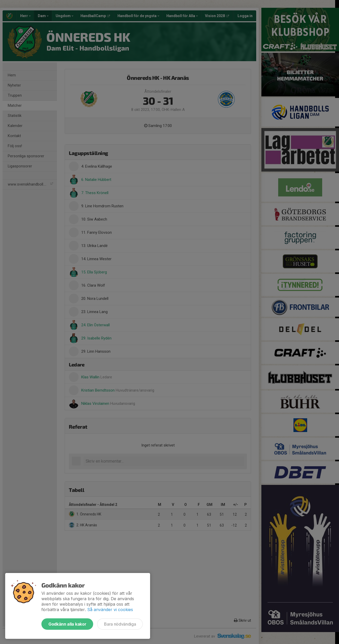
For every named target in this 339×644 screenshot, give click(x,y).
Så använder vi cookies (110, 610)
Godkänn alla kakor (67, 624)
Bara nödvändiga (120, 624)
